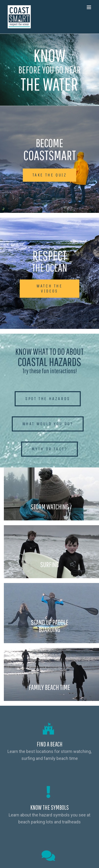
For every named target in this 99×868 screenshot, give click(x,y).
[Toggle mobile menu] (89, 7)
